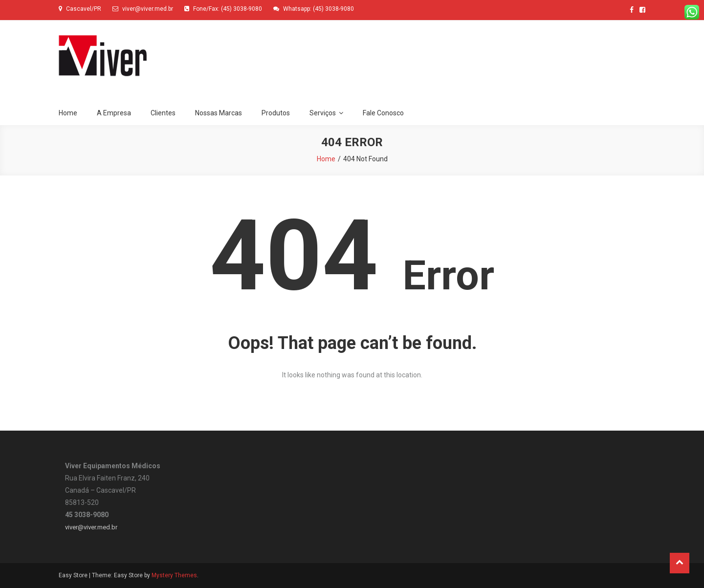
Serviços (323, 113)
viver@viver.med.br (91, 527)
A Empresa (114, 113)
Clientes (163, 113)
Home (68, 113)
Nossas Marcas (219, 113)
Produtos (276, 113)
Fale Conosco (383, 113)
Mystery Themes (174, 575)
